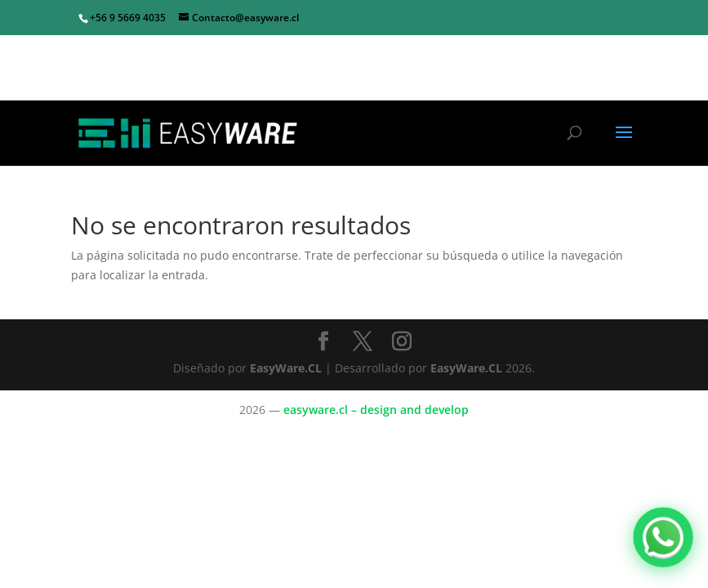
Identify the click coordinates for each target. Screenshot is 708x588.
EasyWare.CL (287, 368)
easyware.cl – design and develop (376, 410)
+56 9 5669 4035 (128, 18)
